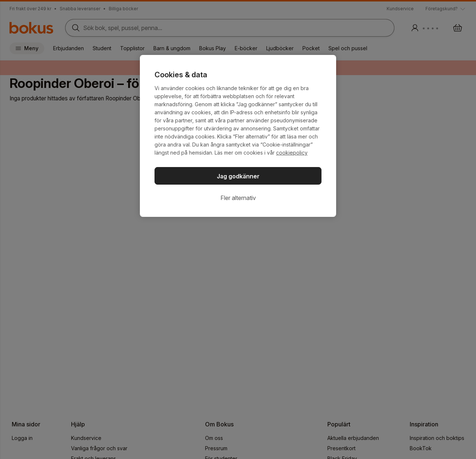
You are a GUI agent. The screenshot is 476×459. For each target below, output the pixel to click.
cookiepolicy (292, 153)
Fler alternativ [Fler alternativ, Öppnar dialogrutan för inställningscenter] (238, 198)
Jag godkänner (238, 176)
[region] (238, 136)
